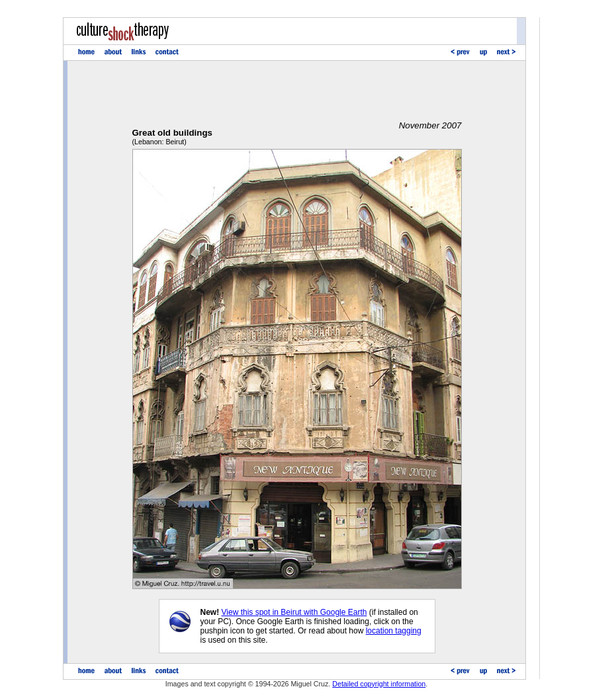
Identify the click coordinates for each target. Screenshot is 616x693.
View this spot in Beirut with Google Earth (294, 612)
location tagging (394, 631)
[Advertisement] (297, 91)
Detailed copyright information (379, 684)
